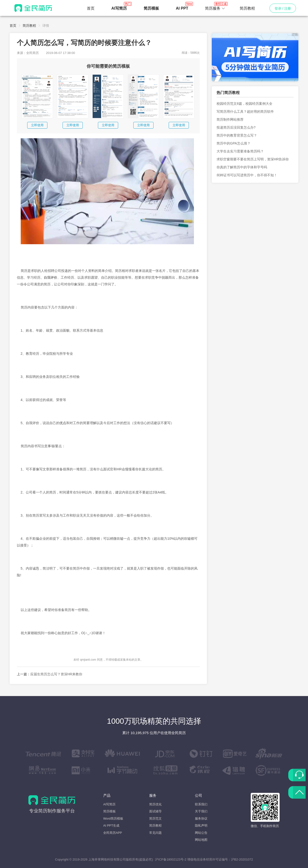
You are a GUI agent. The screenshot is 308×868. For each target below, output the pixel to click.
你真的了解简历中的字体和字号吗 (242, 167)
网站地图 (201, 840)
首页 (91, 8)
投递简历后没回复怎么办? (236, 127)
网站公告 (201, 833)
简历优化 (155, 804)
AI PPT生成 (111, 825)
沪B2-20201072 (242, 859)
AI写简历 (109, 804)
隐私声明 (201, 825)
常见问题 (155, 833)
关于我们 (201, 811)
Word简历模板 (113, 819)
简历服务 (215, 7)
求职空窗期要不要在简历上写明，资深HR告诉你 (253, 159)
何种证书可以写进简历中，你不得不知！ (247, 175)
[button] (215, 8)
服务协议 (201, 819)
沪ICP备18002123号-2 (171, 859)
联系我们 (201, 804)
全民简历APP (113, 833)
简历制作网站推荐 (230, 119)
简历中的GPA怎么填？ (234, 143)
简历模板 (109, 811)
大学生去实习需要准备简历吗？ (240, 151)
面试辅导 (155, 811)
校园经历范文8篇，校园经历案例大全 (244, 104)
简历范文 (155, 819)
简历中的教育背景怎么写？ (237, 135)
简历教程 (247, 8)
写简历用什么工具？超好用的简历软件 (245, 112)
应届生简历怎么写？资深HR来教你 (56, 674)
